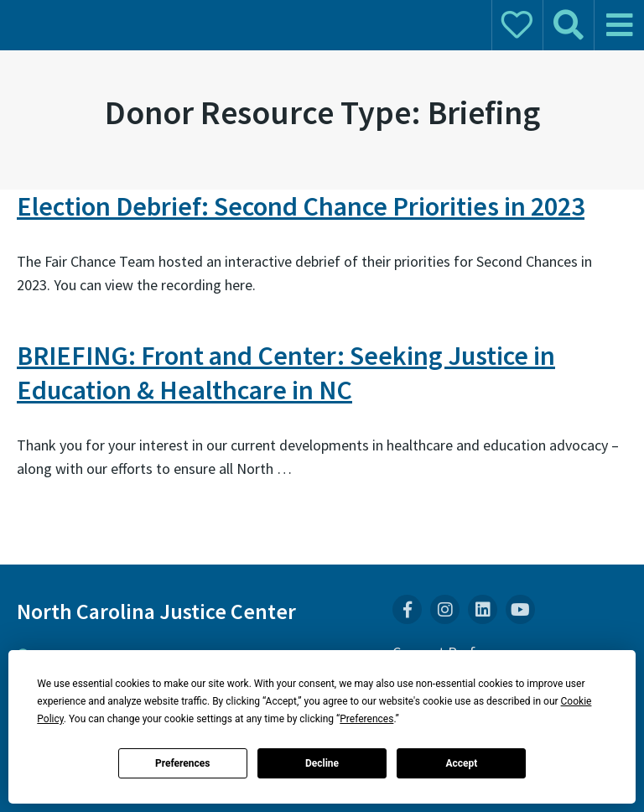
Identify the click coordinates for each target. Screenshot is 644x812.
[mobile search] (568, 25)
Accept (461, 763)
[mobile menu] (619, 25)
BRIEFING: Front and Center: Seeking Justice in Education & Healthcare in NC (286, 373)
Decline (322, 763)
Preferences (183, 763)
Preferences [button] (366, 719)
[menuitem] (407, 609)
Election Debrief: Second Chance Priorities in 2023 (301, 206)
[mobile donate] (517, 25)
